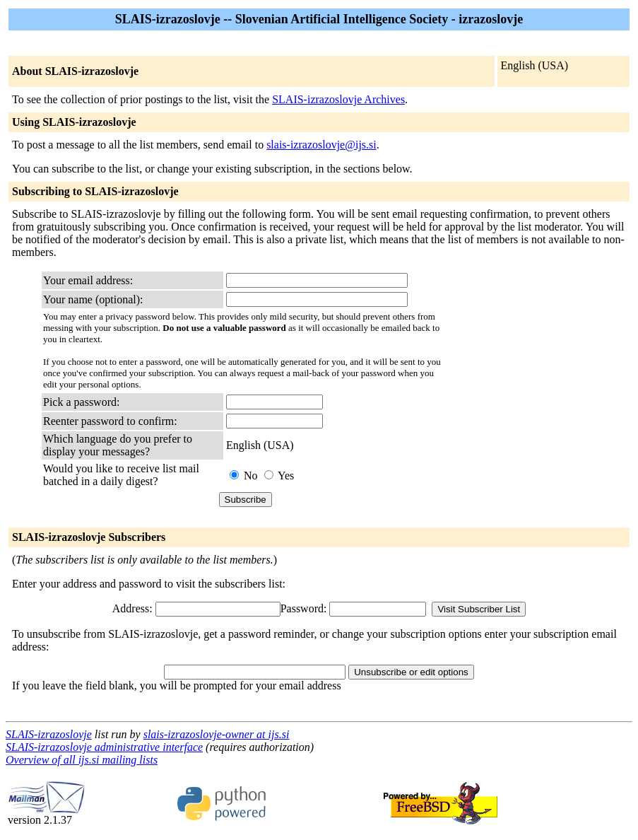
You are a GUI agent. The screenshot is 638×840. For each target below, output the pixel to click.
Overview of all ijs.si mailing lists (82, 760)
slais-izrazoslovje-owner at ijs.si (217, 734)
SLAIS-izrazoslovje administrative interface (104, 747)
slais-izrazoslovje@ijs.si (321, 145)
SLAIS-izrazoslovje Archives (338, 99)
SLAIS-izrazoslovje (49, 734)
